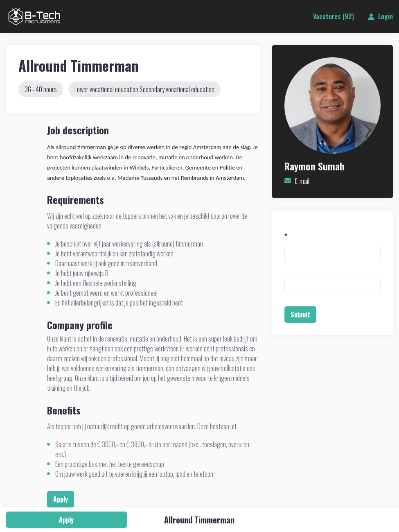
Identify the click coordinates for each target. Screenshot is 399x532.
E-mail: (303, 181)
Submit (300, 315)
